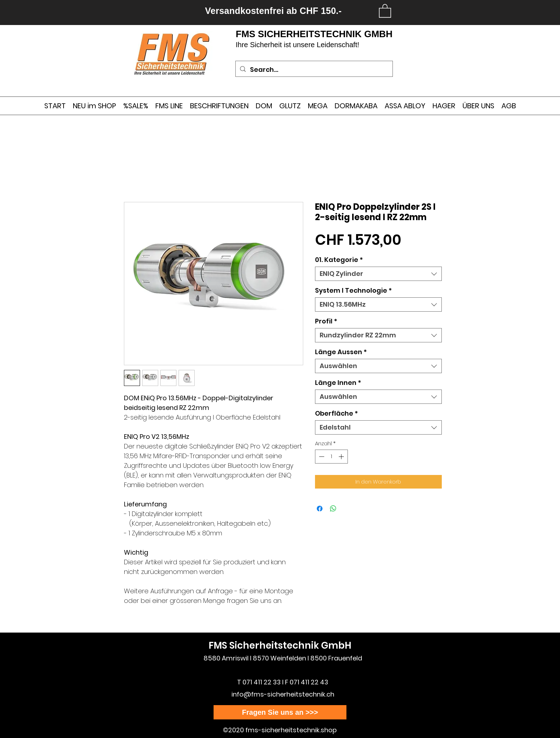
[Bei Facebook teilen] (320, 509)
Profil (326, 321)
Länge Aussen (341, 352)
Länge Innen (338, 383)
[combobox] (378, 274)
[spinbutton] (331, 457)
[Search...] (314, 70)
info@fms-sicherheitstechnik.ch (283, 694)
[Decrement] (321, 457)
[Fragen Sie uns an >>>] (280, 712)
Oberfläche (336, 413)
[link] (385, 10)
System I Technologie (353, 291)
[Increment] (342, 457)
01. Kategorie (339, 260)
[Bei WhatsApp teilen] (333, 509)
